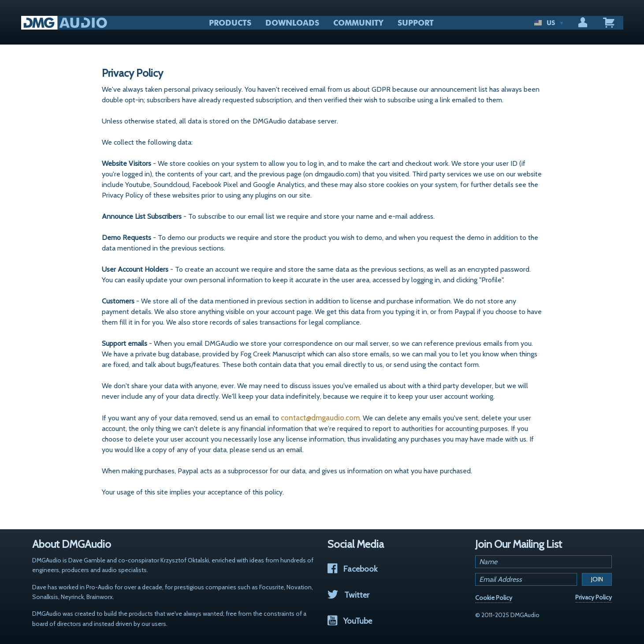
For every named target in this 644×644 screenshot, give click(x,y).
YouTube (350, 621)
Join (597, 579)
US (549, 23)
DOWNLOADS (292, 23)
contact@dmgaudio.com (320, 418)
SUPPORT (416, 23)
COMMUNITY (358, 23)
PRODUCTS (230, 23)
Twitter (348, 595)
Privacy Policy (594, 597)
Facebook (352, 569)
